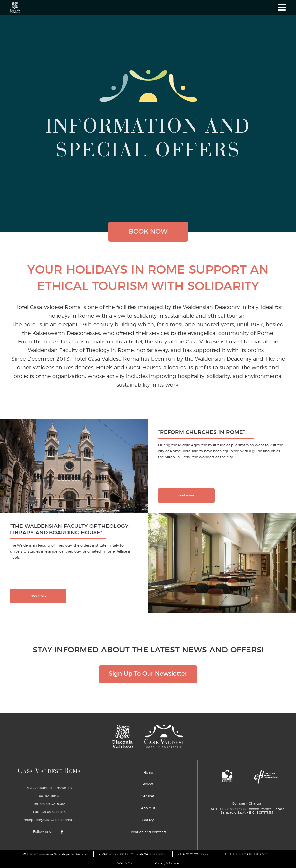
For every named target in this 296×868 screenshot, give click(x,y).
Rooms (148, 785)
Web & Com (125, 864)
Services (148, 797)
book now (148, 232)
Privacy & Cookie (167, 864)
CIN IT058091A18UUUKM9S (247, 855)
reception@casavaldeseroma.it (49, 820)
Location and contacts (148, 833)
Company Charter (247, 804)
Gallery (148, 821)
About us (148, 809)
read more (186, 496)
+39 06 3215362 (52, 804)
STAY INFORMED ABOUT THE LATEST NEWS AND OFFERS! (148, 650)
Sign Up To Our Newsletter (148, 675)
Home (148, 773)
